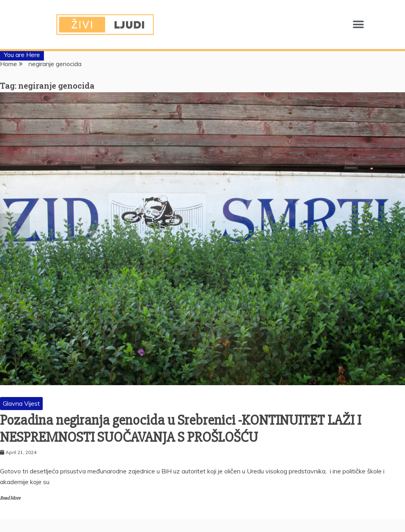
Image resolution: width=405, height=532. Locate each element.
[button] (358, 25)
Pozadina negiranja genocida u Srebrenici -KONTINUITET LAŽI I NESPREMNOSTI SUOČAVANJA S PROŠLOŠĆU (181, 429)
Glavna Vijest (21, 403)
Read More (10, 498)
